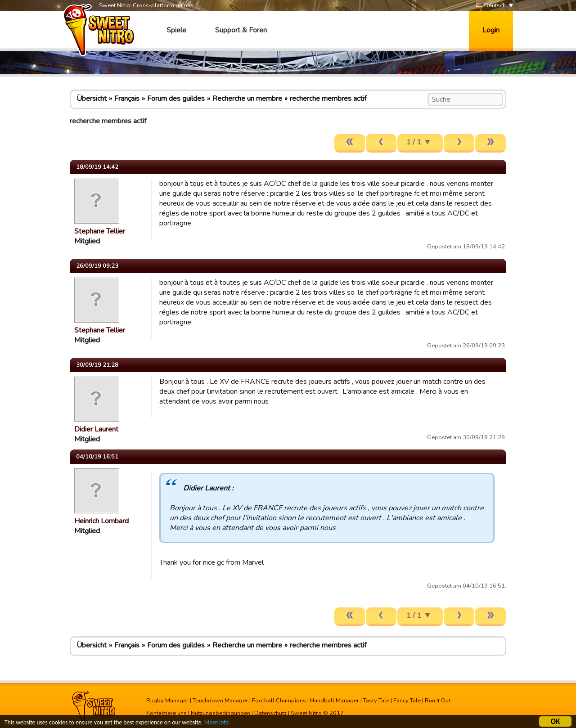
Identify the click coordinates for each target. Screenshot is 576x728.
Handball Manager (335, 701)
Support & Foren (241, 30)
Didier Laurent (96, 429)
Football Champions (279, 701)
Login (491, 30)
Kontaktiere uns (166, 713)
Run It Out (438, 701)
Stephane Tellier (100, 231)
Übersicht (92, 99)
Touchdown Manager (220, 701)
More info (216, 724)
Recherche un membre (247, 99)
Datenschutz (270, 713)
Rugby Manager (167, 701)
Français (127, 99)
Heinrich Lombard (101, 521)
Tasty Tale (376, 701)
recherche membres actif (328, 99)
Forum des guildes (176, 99)
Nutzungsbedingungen (220, 713)
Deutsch (491, 6)
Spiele (176, 30)
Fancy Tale (407, 701)
